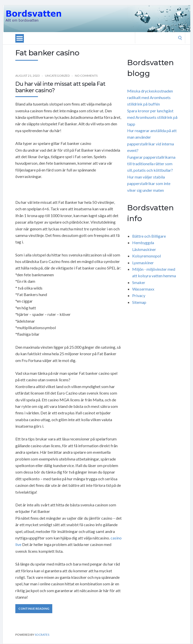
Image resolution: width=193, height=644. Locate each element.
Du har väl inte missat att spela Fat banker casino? (60, 87)
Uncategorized (57, 76)
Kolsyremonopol (147, 256)
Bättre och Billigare (149, 236)
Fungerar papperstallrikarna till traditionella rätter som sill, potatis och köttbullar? (151, 164)
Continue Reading (34, 609)
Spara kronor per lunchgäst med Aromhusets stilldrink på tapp (152, 117)
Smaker (139, 282)
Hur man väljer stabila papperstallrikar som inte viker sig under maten (149, 183)
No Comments (86, 76)
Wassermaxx (143, 289)
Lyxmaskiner (143, 263)
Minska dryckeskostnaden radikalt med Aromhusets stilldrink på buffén (150, 98)
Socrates (42, 635)
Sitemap (139, 302)
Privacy (139, 295)
